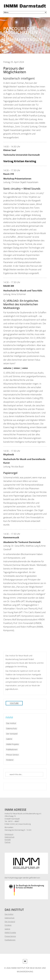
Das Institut (11, 723)
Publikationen (12, 749)
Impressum (9, 834)
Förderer (10, 760)
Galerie (9, 739)
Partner (8, 842)
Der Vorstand (12, 734)
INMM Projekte (12, 744)
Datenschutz (12, 728)
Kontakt (8, 839)
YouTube (14, 703)
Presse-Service (12, 755)
